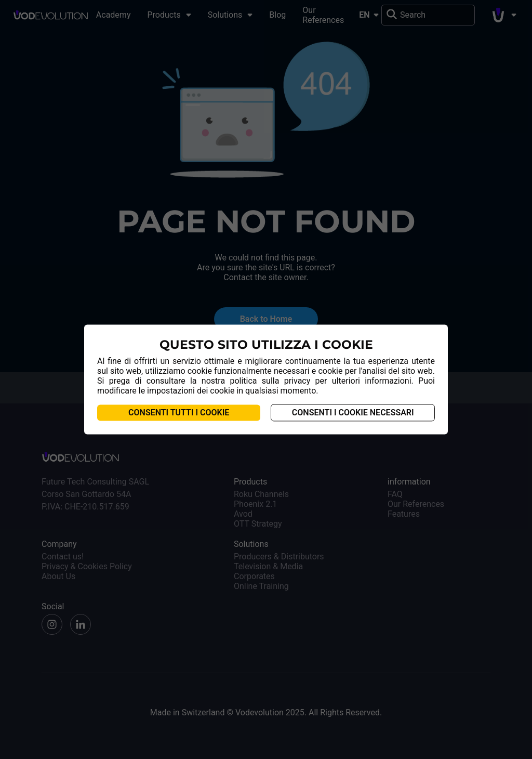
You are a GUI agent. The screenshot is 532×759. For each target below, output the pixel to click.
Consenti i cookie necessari (353, 413)
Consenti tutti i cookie (179, 413)
